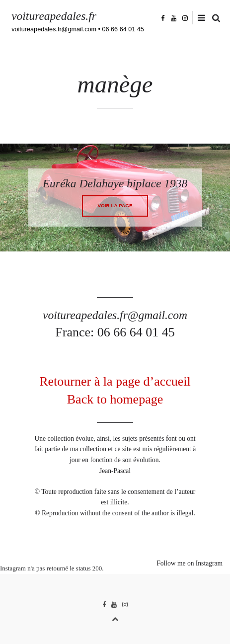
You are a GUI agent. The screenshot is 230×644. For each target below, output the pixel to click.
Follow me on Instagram (190, 563)
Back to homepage (115, 399)
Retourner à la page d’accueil (115, 381)
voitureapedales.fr (54, 16)
